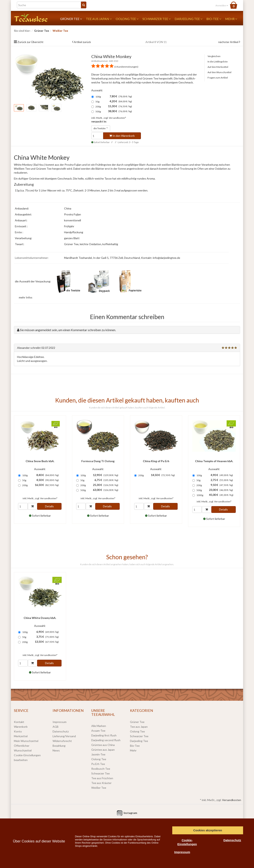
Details (49, 506)
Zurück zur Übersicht (30, 42)
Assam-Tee (98, 731)
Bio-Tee (214, 19)
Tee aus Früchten (102, 778)
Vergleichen (214, 56)
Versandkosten (232, 800)
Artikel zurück (82, 42)
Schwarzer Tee (157, 19)
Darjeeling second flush (106, 740)
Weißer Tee (99, 788)
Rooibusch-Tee (101, 769)
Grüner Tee (71, 19)
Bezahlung (59, 746)
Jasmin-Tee (98, 754)
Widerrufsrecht (62, 741)
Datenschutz (61, 731)
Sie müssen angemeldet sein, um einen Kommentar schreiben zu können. (68, 330)
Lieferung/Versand (64, 736)
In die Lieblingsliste (218, 62)
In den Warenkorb (122, 136)
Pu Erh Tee (98, 764)
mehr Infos (26, 297)
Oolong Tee (127, 19)
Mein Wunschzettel (26, 741)
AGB (56, 727)
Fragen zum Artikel (218, 78)
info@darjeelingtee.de (166, 258)
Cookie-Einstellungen (187, 842)
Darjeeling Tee (189, 19)
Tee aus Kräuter (101, 783)
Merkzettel (21, 736)
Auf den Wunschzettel (219, 72)
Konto (18, 731)
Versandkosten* (117, 118)
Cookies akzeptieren (208, 830)
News (56, 750)
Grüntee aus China (103, 745)
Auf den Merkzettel (218, 67)
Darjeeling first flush (104, 735)
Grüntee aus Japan (103, 750)
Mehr (231, 19)
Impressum (60, 722)
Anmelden (222, 5)
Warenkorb (21, 727)
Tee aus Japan (99, 19)
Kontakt (19, 722)
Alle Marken (99, 726)
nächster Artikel (229, 42)
